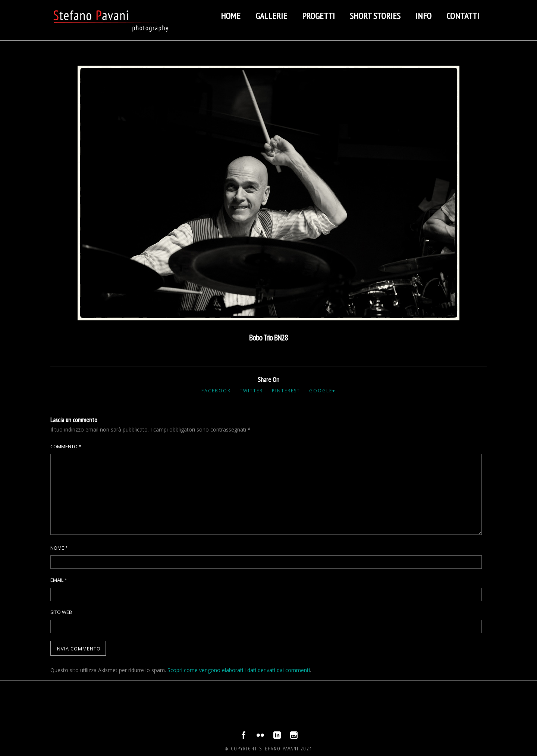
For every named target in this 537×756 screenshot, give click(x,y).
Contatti (463, 16)
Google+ (322, 391)
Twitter (251, 391)
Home (231, 16)
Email (59, 580)
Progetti (318, 16)
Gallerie (271, 16)
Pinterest (286, 391)
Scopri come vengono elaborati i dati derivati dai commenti (239, 670)
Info (423, 16)
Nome (59, 548)
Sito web (61, 612)
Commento (66, 446)
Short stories (375, 16)
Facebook (216, 391)
